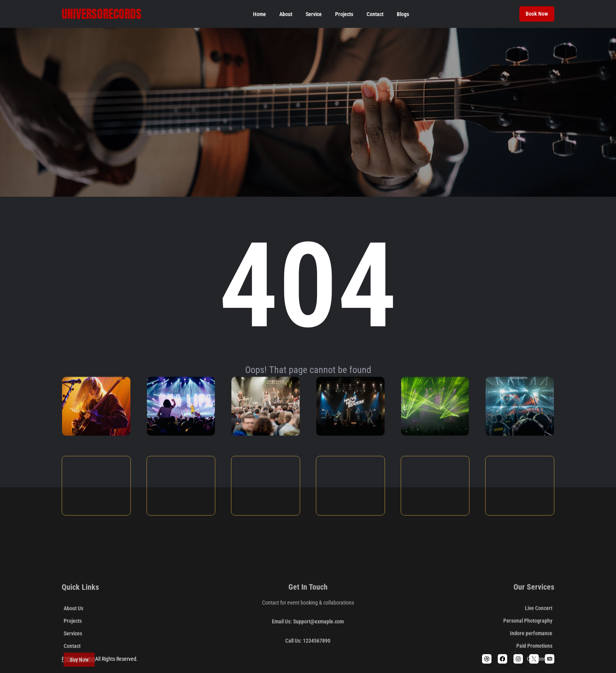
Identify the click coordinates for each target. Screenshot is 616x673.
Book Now (537, 14)
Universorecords (102, 14)
